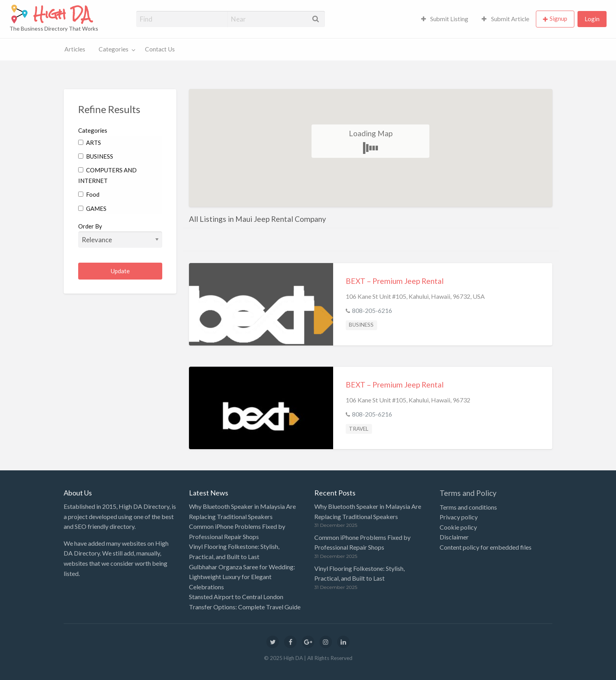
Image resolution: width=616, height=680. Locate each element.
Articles (75, 49)
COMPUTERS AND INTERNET (107, 175)
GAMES (92, 208)
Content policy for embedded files (486, 547)
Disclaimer (454, 537)
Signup (558, 18)
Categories (114, 49)
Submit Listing (445, 19)
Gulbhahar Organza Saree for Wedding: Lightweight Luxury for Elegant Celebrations (242, 577)
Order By (120, 235)
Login (592, 19)
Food (89, 194)
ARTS (90, 143)
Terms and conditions (468, 507)
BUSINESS (96, 156)
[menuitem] (445, 19)
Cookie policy (458, 527)
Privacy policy (459, 517)
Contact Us (160, 49)
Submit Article (505, 19)
